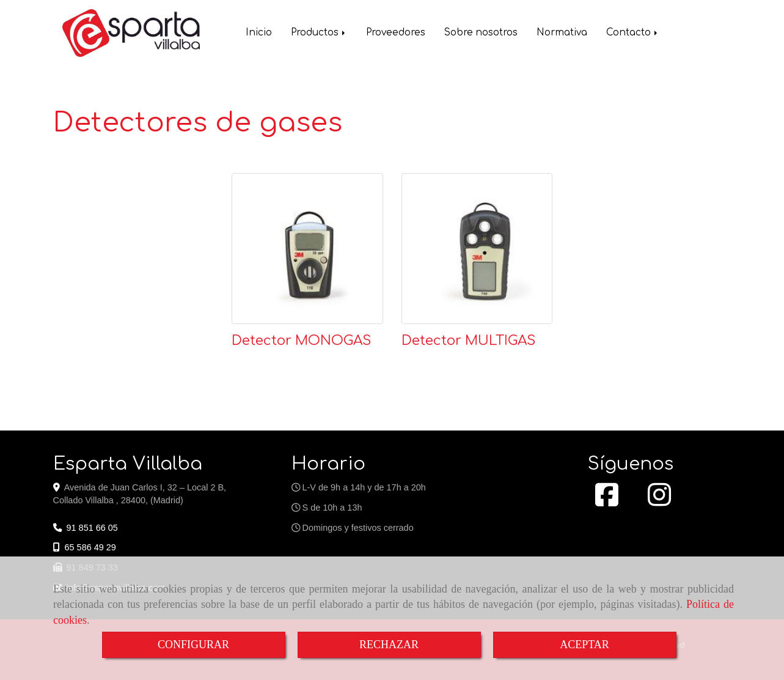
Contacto (633, 34)
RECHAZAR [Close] (389, 645)
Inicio (259, 34)
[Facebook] (607, 501)
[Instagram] (659, 501)
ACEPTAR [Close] (584, 645)
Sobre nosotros (481, 34)
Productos (319, 34)
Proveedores (396, 34)
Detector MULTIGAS (468, 341)
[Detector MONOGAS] (307, 249)
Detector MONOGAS (301, 341)
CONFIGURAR (193, 645)
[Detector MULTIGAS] (477, 249)
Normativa (562, 34)
